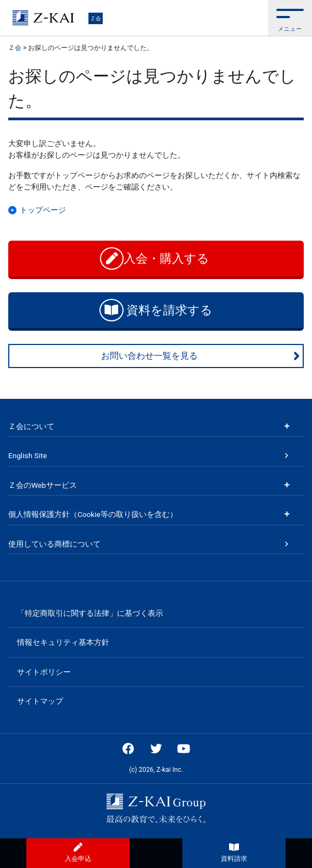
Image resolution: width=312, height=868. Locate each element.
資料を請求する (156, 310)
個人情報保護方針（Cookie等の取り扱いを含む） (93, 514)
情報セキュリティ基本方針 (63, 642)
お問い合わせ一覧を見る (200, 356)
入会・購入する (156, 258)
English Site (27, 455)
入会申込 (78, 853)
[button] (290, 18)
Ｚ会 (96, 18)
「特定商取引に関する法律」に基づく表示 (90, 613)
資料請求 (234, 853)
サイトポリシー (44, 672)
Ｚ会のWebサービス (43, 485)
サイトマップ (40, 701)
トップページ (43, 210)
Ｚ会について (31, 426)
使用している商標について (54, 544)
